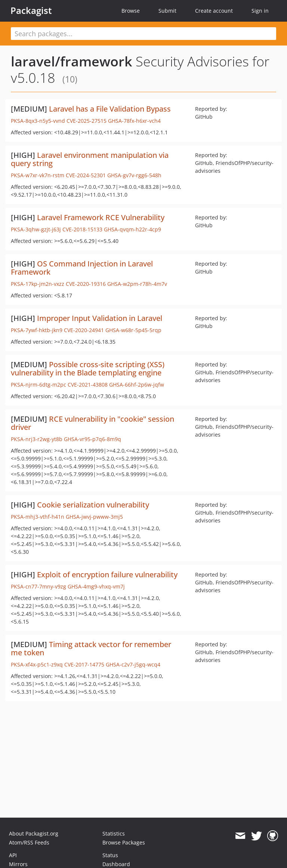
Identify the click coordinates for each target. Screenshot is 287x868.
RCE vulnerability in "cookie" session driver (92, 423)
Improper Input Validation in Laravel (100, 318)
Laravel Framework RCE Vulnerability (101, 217)
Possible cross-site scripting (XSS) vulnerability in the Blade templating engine (88, 369)
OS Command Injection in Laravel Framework (82, 268)
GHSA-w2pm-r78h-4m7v (137, 284)
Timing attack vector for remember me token (91, 648)
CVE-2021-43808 (88, 385)
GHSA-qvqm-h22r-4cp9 (132, 229)
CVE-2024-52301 (86, 175)
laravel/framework (72, 61)
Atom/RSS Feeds (29, 842)
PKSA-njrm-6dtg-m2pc (38, 385)
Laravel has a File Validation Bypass (110, 109)
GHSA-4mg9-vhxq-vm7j (96, 586)
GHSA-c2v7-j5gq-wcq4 (133, 664)
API (13, 855)
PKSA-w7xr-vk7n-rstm (38, 175)
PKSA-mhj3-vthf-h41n (38, 517)
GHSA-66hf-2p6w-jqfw (137, 385)
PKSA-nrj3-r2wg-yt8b (37, 439)
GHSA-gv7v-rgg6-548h (134, 175)
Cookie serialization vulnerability (93, 505)
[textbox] (143, 34)
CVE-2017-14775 (84, 664)
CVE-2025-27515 (87, 121)
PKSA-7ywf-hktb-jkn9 (37, 330)
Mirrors (18, 864)
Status (110, 855)
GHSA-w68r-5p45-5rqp (133, 330)
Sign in (260, 11)
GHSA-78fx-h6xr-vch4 (134, 121)
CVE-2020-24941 (84, 330)
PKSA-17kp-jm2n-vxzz (38, 284)
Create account (214, 11)
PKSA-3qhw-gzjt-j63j (36, 229)
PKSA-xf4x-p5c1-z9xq (37, 664)
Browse (131, 11)
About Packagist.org (34, 833)
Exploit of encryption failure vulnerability (107, 574)
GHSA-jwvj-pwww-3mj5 (94, 517)
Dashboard (116, 864)
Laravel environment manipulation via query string (90, 159)
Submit (167, 11)
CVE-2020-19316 (86, 284)
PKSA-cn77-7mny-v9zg (38, 586)
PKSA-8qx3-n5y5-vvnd (38, 121)
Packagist (31, 10)
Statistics (114, 833)
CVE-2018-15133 (82, 229)
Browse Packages (124, 842)
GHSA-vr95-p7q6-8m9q (92, 439)
